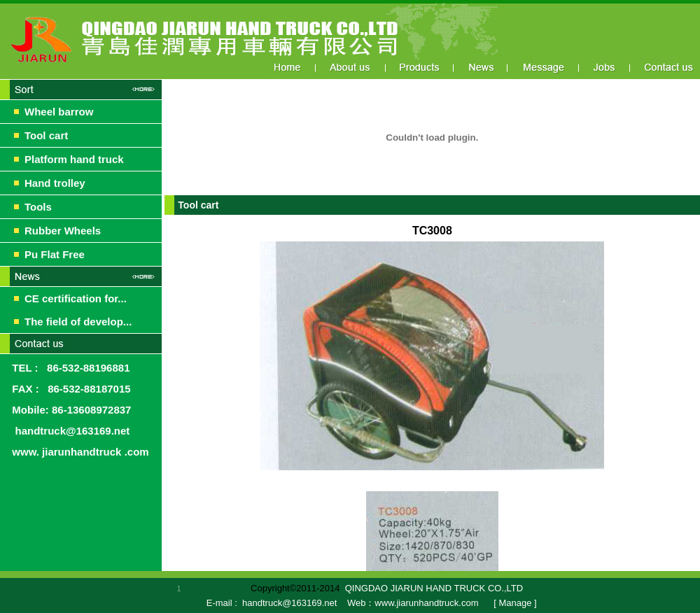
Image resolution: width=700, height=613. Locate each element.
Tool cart (46, 135)
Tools (38, 207)
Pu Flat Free (55, 254)
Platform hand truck (74, 159)
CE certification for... (76, 298)
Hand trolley (55, 183)
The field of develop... (78, 322)
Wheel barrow (59, 112)
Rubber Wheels (63, 231)
